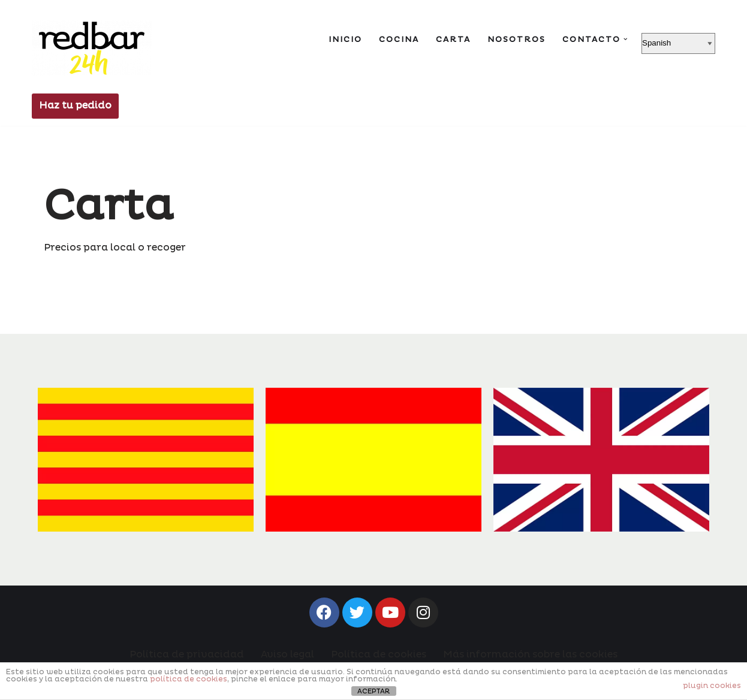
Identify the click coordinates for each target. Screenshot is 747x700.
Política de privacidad (187, 654)
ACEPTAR (373, 691)
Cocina (399, 40)
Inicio (345, 40)
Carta (453, 40)
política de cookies (189, 679)
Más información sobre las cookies (530, 654)
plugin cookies (712, 686)
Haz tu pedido (75, 105)
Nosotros (516, 40)
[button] (626, 39)
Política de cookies (379, 654)
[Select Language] (678, 43)
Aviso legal (287, 654)
